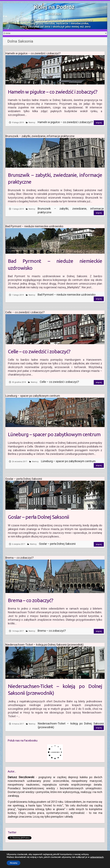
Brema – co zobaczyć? (31, 600)
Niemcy (32, 122)
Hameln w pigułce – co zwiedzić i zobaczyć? (53, 92)
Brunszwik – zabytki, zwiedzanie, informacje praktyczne (55, 178)
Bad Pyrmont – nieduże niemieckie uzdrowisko (55, 264)
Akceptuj (13, 863)
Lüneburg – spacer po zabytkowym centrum (54, 434)
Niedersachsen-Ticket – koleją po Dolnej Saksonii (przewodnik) (55, 690)
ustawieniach (97, 857)
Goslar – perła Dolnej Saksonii (38, 517)
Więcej (99, 123)
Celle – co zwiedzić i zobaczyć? (39, 351)
